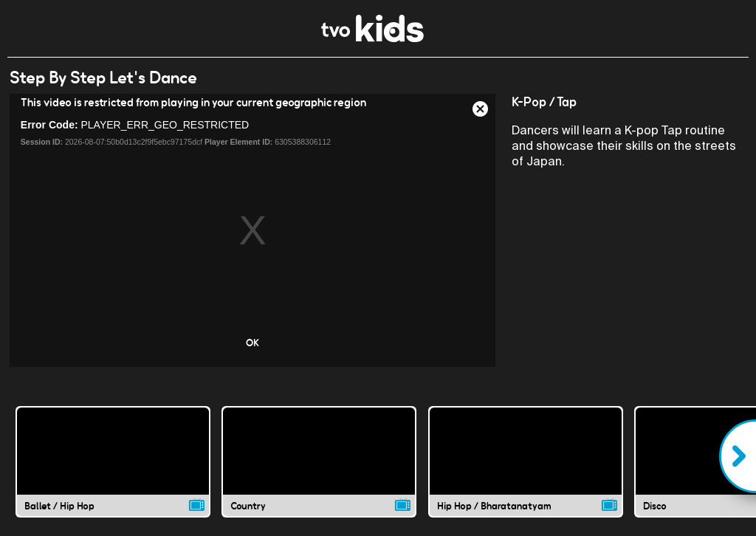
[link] (372, 38)
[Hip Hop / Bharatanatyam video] (526, 461)
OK (252, 343)
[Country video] (319, 461)
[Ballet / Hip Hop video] (113, 461)
